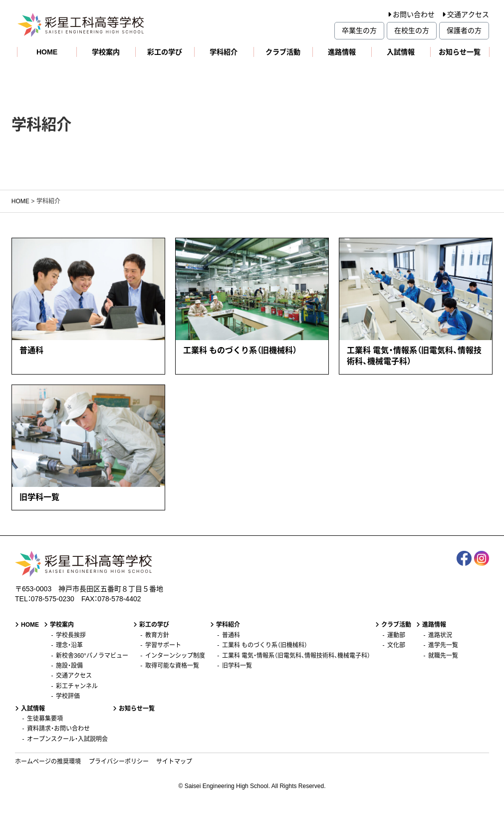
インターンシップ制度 (175, 656)
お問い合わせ (414, 14)
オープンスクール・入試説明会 (67, 739)
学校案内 (106, 52)
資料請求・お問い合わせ (58, 729)
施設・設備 (69, 666)
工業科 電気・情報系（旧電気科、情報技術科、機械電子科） (296, 656)
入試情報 (401, 52)
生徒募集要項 (45, 719)
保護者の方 (464, 30)
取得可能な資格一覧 (172, 666)
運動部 (396, 635)
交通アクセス (468, 14)
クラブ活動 (283, 52)
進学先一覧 (443, 645)
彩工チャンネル (77, 686)
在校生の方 (412, 30)
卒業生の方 (359, 30)
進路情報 (342, 52)
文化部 (396, 645)
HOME (47, 52)
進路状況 (440, 635)
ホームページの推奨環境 (48, 762)
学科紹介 (224, 52)
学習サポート (163, 645)
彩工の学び (165, 52)
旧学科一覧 (237, 666)
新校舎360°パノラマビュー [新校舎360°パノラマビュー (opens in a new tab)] (92, 656)
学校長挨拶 (71, 635)
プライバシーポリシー (119, 762)
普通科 (231, 635)
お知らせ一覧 (460, 52)
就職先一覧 (443, 656)
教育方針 (157, 635)
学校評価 (68, 696)
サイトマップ (174, 762)
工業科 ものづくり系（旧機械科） (265, 645)
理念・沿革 (69, 645)
